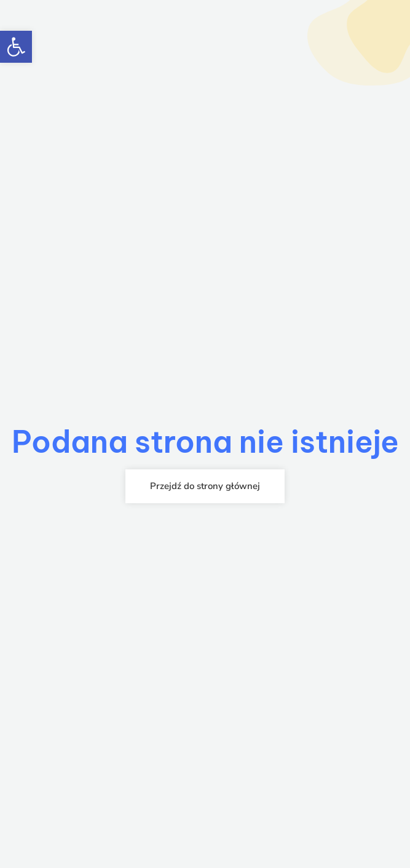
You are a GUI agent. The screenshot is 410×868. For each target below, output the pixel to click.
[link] (16, 47)
